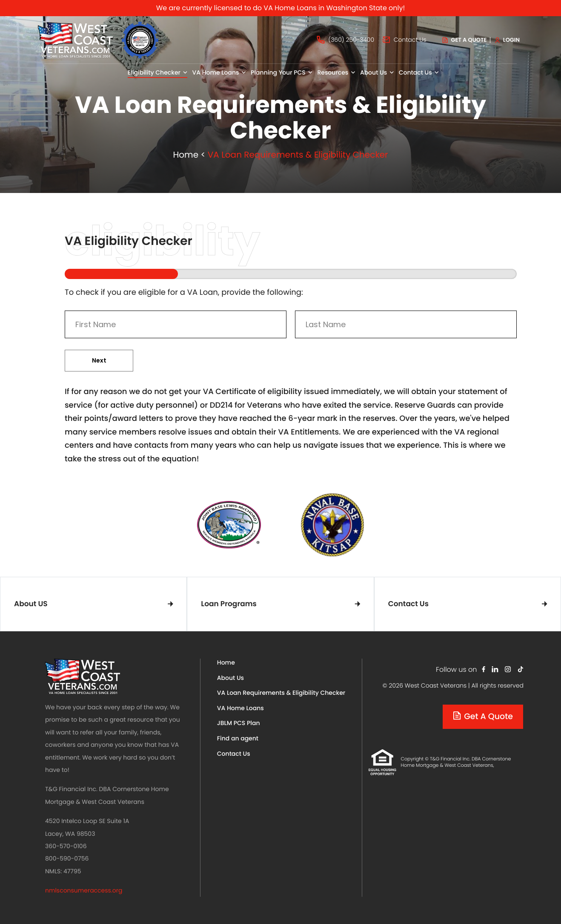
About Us (230, 678)
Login (507, 40)
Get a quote (465, 40)
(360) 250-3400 (345, 40)
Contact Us (404, 40)
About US (31, 604)
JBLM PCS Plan (239, 723)
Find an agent (238, 738)
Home (186, 155)
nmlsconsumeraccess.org (84, 890)
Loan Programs (229, 604)
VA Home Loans (240, 708)
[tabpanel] (229, 525)
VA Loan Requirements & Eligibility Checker (281, 693)
